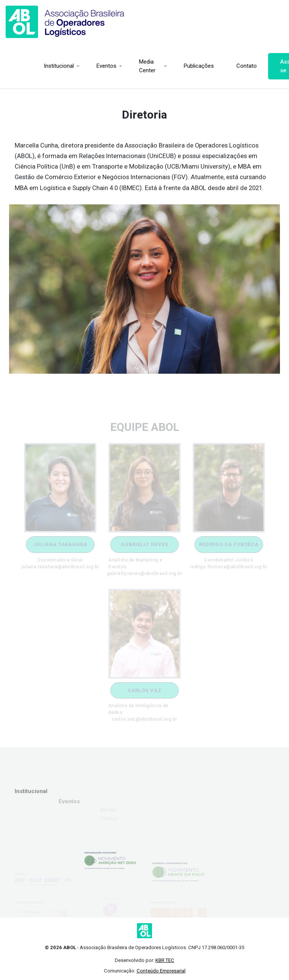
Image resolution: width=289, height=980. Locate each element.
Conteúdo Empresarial (161, 971)
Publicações (166, 66)
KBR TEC (165, 960)
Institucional (26, 66)
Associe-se (259, 66)
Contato (214, 66)
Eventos (74, 66)
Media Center (115, 66)
